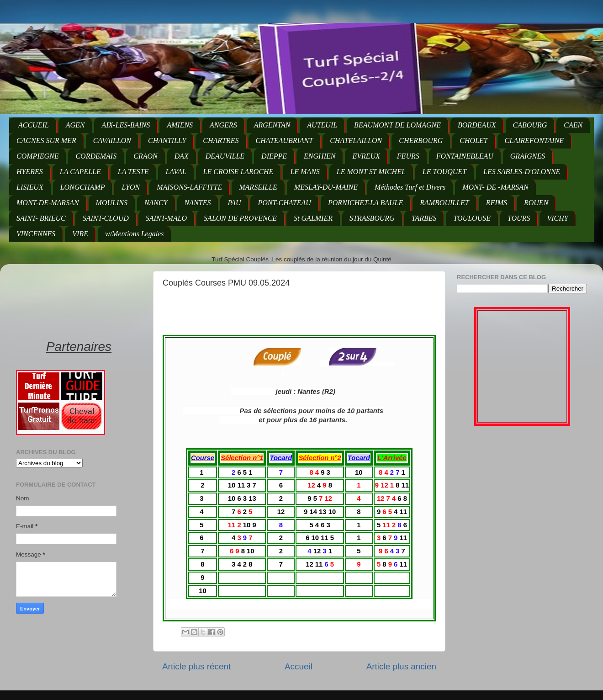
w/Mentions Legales (134, 234)
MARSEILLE (258, 187)
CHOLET (473, 141)
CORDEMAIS (96, 156)
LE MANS (305, 172)
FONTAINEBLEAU (465, 156)
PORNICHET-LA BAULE (365, 203)
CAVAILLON (112, 141)
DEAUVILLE (225, 156)
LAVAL (176, 172)
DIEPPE (274, 156)
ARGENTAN (272, 125)
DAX (182, 156)
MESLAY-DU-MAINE (326, 187)
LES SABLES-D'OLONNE (522, 172)
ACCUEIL (34, 125)
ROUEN (536, 203)
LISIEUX (30, 187)
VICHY (557, 218)
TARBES (424, 218)
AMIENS (180, 125)
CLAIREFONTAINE (534, 141)
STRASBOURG (372, 218)
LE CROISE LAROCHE (238, 172)
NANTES (198, 203)
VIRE (80, 234)
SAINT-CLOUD (106, 218)
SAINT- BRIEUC (41, 218)
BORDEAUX (477, 125)
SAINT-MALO (166, 218)
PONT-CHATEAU (284, 203)
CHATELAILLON (356, 141)
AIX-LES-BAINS (126, 125)
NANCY (156, 203)
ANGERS (223, 125)
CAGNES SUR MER (46, 141)
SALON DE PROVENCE (240, 218)
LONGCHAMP (83, 187)
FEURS (408, 156)
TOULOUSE (472, 218)
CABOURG (530, 125)
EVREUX (366, 156)
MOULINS (112, 203)
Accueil (299, 666)
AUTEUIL (322, 125)
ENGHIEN (320, 156)
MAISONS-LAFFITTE (189, 187)
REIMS (497, 203)
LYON (131, 187)
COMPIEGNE (37, 156)
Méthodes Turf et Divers (410, 187)
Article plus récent (196, 666)
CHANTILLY (167, 141)
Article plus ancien (401, 666)
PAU (234, 203)
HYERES (30, 172)
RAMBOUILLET (444, 203)
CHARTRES (221, 141)
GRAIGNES (528, 156)
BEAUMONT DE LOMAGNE (397, 125)
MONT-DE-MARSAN (48, 203)
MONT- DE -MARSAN (495, 187)
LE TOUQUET (444, 172)
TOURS (519, 218)
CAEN (573, 125)
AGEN (75, 125)
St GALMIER (313, 218)
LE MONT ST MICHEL (371, 172)
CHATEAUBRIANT (285, 141)
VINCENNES (36, 234)
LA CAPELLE (80, 172)
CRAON (145, 156)
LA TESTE (133, 172)
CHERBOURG (421, 141)
